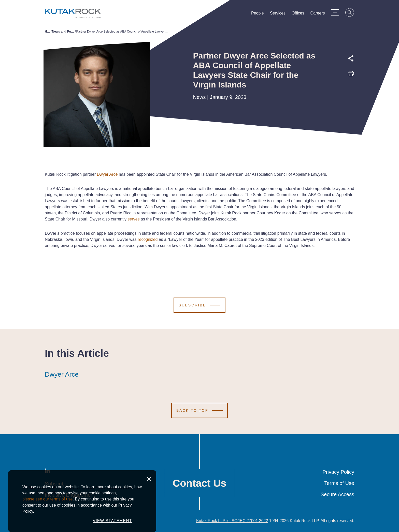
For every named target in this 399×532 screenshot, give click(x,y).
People (260, 14)
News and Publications (63, 32)
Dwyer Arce (62, 374)
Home (48, 32)
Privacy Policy (338, 472)
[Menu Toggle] (337, 12)
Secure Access (337, 494)
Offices (300, 14)
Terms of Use (339, 483)
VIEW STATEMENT (112, 521)
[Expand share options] (351, 58)
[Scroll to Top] (199, 410)
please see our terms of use (47, 499)
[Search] (352, 13)
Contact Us (199, 483)
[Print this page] (351, 75)
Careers (319, 14)
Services (280, 14)
